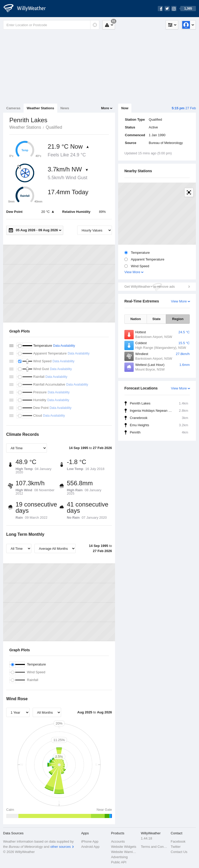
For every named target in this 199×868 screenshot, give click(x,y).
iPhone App (90, 841)
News (65, 108)
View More (132, 272)
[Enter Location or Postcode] (51, 25)
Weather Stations (40, 108)
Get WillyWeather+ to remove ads (150, 287)
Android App (90, 847)
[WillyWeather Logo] (27, 9)
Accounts (118, 841)
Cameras (13, 108)
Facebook (178, 841)
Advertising (119, 857)
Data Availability (64, 346)
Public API (119, 862)
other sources (61, 847)
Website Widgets (123, 847)
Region (178, 319)
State (157, 319)
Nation (136, 319)
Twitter (176, 847)
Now (125, 108)
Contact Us (179, 852)
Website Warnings (124, 852)
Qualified (54, 127)
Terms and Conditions (154, 847)
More (105, 108)
